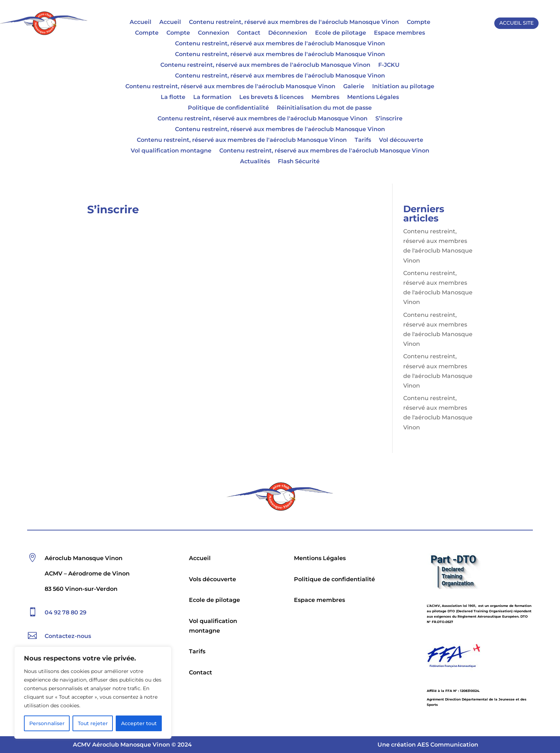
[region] (93, 693)
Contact (249, 33)
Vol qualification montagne (171, 151)
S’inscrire (389, 119)
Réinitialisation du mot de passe (324, 108)
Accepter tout (139, 723)
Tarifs (363, 140)
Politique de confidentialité (228, 108)
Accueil (141, 23)
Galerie (354, 87)
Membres (325, 98)
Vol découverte (401, 140)
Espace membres (399, 33)
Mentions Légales (373, 98)
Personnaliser (47, 723)
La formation (212, 98)
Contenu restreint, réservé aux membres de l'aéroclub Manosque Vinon (294, 23)
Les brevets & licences (271, 98)
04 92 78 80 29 (66, 612)
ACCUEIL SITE (516, 23)
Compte (419, 23)
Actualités (255, 162)
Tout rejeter (93, 723)
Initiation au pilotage (403, 87)
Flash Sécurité (299, 162)
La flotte (173, 98)
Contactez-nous (68, 636)
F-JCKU (389, 65)
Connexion (214, 33)
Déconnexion (288, 33)
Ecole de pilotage (341, 33)
